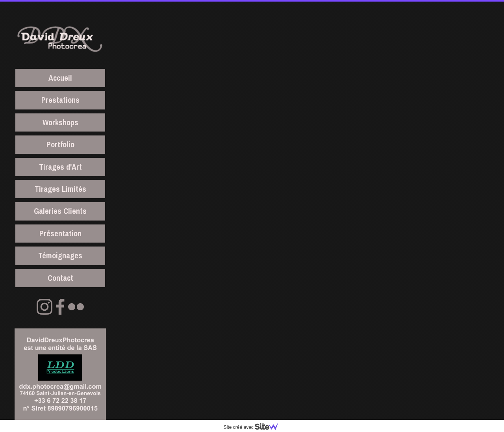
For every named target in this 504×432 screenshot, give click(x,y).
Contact (60, 278)
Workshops (60, 122)
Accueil (60, 78)
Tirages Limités (60, 189)
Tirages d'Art (60, 167)
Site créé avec (254, 427)
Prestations (60, 100)
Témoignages (60, 255)
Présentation (60, 233)
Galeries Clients (60, 211)
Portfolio (60, 144)
